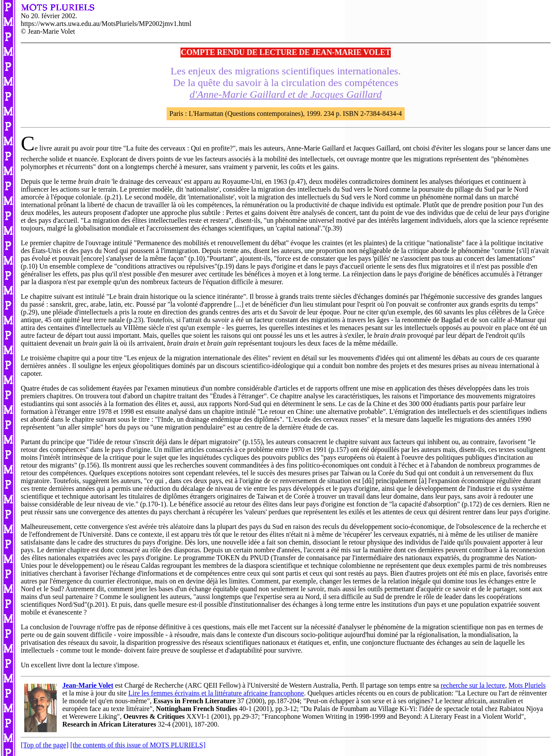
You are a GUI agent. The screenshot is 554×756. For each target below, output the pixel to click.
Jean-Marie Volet (88, 685)
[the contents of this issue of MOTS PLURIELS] (138, 745)
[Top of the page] (45, 745)
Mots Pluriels (527, 685)
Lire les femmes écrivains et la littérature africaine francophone (216, 693)
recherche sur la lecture (473, 685)
